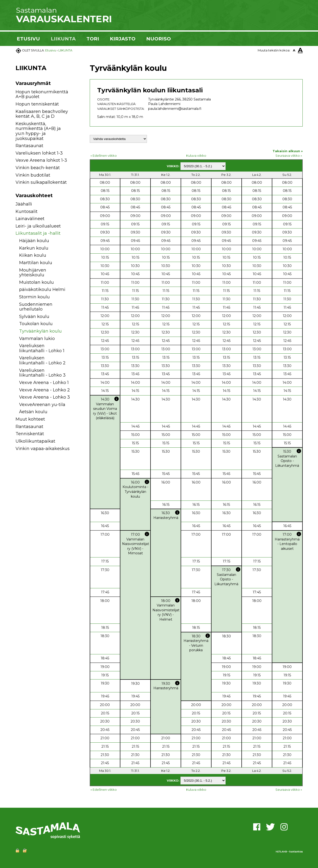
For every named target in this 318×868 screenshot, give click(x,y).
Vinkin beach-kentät (38, 168)
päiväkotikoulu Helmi (42, 289)
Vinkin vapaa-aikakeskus (43, 449)
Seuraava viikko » (289, 156)
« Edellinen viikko (104, 156)
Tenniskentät (30, 434)
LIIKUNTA (63, 39)
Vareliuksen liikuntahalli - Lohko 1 (42, 348)
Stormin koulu (34, 297)
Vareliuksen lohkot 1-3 (39, 153)
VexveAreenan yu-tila (42, 405)
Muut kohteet (30, 419)
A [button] (294, 50)
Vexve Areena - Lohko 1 (44, 383)
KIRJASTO (123, 39)
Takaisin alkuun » (288, 151)
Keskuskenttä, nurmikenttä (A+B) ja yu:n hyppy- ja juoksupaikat (38, 131)
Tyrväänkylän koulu (40, 331)
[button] (76, 205)
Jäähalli (24, 204)
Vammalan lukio (37, 339)
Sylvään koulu (34, 317)
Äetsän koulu (33, 412)
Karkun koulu (34, 248)
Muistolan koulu (36, 282)
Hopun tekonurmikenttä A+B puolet (42, 94)
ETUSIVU (28, 39)
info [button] (117, 399)
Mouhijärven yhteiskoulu (33, 273)
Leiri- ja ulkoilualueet (38, 226)
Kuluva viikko (196, 156)
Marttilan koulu (36, 263)
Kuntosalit (27, 211)
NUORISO (159, 39)
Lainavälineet (30, 219)
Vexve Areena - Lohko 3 (45, 397)
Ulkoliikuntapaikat (35, 441)
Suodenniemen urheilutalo (36, 307)
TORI (93, 39)
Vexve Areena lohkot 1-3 (41, 160)
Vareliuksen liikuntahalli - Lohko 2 (42, 360)
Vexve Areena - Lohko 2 (45, 390)
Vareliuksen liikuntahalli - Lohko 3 (42, 373)
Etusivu (51, 50)
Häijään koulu (34, 241)
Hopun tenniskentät (37, 104)
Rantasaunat (29, 146)
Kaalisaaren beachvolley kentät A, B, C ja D (42, 114)
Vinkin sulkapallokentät (41, 182)
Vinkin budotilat (33, 175)
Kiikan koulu (33, 255)
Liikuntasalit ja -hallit (38, 233)
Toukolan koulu (36, 324)
